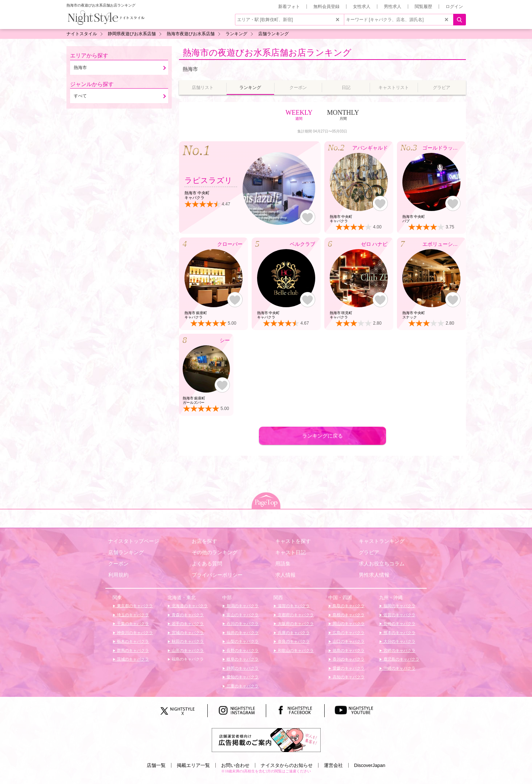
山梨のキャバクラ (242, 641)
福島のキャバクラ (187, 659)
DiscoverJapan (370, 765)
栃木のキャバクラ (132, 641)
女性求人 (362, 7)
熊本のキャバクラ (399, 633)
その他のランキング (215, 552)
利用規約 (118, 575)
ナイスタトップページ (134, 541)
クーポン (118, 564)
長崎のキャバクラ (399, 623)
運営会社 (333, 765)
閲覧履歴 (423, 7)
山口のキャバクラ (348, 641)
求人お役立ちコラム (382, 564)
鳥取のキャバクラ (348, 606)
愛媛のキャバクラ (348, 668)
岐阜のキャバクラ (242, 659)
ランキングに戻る (322, 436)
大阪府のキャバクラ (295, 623)
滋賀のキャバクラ (293, 606)
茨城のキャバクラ (132, 659)
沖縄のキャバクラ (399, 668)
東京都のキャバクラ (134, 606)
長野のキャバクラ (242, 650)
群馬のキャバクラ (132, 650)
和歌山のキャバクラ (295, 650)
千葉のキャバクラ (132, 623)
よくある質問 (207, 564)
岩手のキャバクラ (187, 623)
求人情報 (285, 575)
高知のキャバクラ (348, 677)
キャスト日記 (291, 552)
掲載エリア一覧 (193, 765)
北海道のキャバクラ (189, 606)
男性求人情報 (374, 575)
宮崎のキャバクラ (399, 650)
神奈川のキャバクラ (134, 633)
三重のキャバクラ (242, 686)
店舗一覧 (156, 765)
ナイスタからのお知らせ (287, 765)
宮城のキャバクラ (187, 633)
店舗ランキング (126, 552)
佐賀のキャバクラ (399, 615)
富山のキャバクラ (242, 615)
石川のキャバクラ (242, 623)
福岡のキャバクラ (399, 606)
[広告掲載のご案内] (266, 740)
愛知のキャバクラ (242, 677)
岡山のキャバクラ (348, 623)
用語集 (283, 564)
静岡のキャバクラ (242, 668)
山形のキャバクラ (187, 650)
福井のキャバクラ (242, 633)
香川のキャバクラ (348, 659)
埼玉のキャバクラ (132, 615)
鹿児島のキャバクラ (401, 659)
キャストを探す (293, 541)
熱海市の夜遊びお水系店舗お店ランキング (267, 52)
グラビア (369, 552)
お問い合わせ (235, 765)
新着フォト (289, 7)
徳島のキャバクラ (348, 650)
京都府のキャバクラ (295, 615)
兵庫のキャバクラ (293, 633)
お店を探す (204, 541)
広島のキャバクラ (348, 633)
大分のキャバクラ (399, 641)
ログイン (454, 7)
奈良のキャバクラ (293, 641)
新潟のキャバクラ (242, 606)
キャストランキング (382, 541)
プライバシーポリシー (217, 575)
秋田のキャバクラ (187, 641)
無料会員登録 (326, 7)
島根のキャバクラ (348, 615)
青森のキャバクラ (187, 615)
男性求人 (393, 7)
